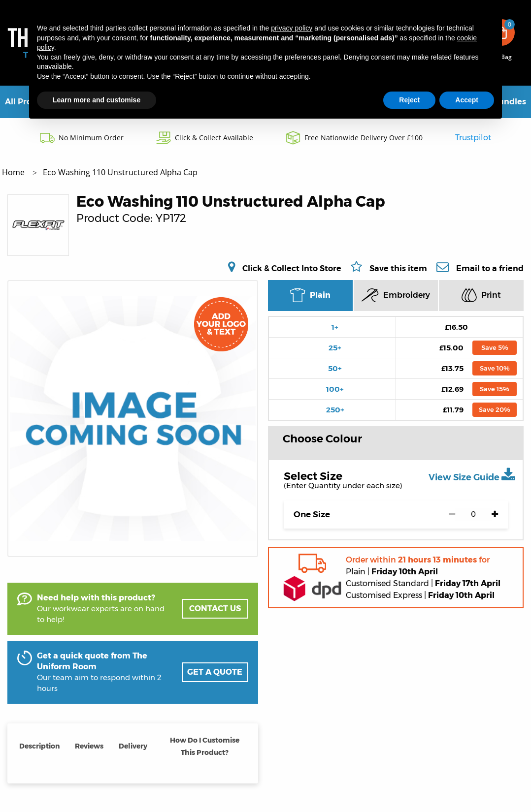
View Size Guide (472, 475)
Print (481, 295)
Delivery (133, 746)
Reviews (89, 746)
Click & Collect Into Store (292, 268)
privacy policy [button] (292, 28)
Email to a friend (490, 268)
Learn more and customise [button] (97, 100)
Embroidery (396, 295)
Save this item (398, 268)
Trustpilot (473, 138)
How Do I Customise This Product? (205, 746)
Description (39, 746)
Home (14, 172)
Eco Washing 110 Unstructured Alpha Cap (120, 172)
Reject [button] (409, 100)
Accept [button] (467, 100)
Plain (310, 295)
